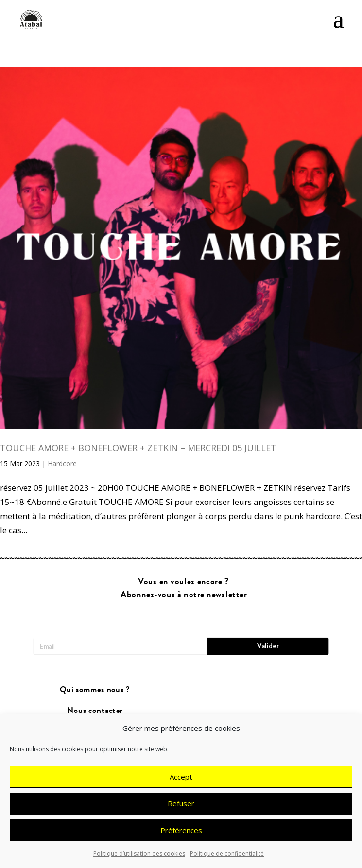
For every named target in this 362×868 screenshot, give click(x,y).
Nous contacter (95, 710)
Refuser (181, 810)
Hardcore (62, 463)
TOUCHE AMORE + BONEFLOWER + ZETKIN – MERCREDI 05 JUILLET (138, 448)
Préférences (181, 837)
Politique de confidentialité (227, 860)
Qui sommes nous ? (95, 690)
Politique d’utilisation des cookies (139, 860)
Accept (181, 783)
